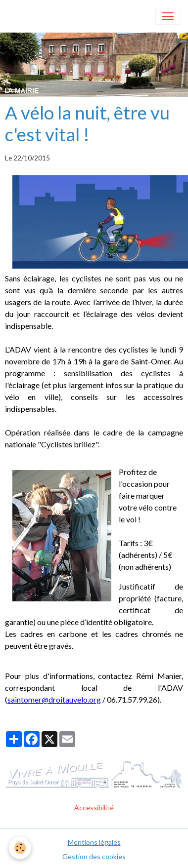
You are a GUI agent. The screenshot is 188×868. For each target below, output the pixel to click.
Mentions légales (94, 842)
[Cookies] (20, 848)
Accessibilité (94, 808)
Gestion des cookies (94, 856)
